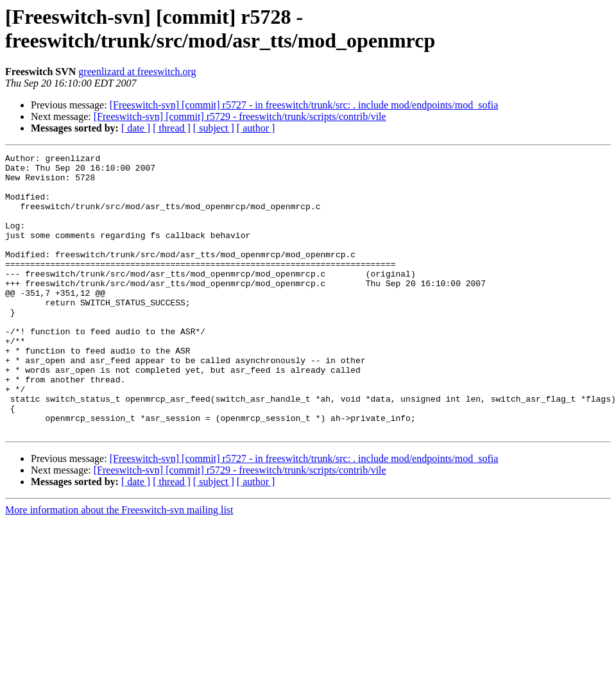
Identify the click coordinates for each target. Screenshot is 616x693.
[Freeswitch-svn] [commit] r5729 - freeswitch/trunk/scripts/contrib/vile (240, 116)
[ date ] (136, 128)
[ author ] (256, 128)
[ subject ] (214, 128)
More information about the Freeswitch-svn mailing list (119, 566)
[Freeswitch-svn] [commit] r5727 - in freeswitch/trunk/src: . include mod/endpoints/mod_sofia (304, 105)
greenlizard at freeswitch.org (137, 72)
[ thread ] (172, 128)
